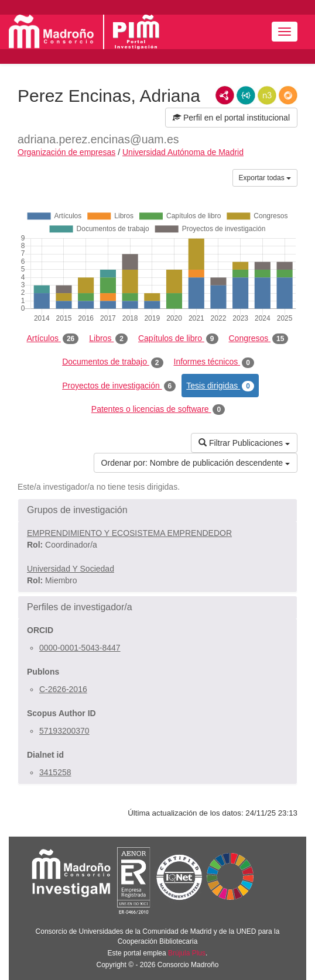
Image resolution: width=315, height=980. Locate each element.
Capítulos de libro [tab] (178, 339)
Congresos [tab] (259, 339)
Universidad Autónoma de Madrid (183, 152)
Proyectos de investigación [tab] (119, 386)
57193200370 (64, 731)
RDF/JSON (288, 95)
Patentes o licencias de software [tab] (158, 410)
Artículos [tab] (53, 339)
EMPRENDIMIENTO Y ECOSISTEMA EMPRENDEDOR (129, 533)
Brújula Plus (187, 953)
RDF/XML (225, 95)
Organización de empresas (66, 152)
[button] (158, 510)
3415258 (55, 772)
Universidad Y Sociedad (71, 569)
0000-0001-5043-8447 (80, 648)
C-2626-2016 (63, 689)
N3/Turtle (267, 95)
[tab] (158, 510)
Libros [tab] (108, 339)
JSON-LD (246, 95)
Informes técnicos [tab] (214, 362)
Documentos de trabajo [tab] (112, 362)
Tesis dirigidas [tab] (220, 386)
